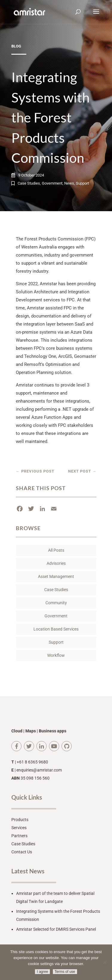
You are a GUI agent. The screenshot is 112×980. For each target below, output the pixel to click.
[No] (105, 962)
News (69, 183)
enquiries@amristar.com (39, 770)
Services (19, 828)
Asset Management (56, 576)
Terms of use (65, 972)
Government (52, 183)
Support (82, 183)
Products (20, 820)
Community (56, 603)
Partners (19, 836)
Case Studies (29, 183)
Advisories (56, 563)
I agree (42, 972)
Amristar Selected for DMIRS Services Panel (56, 929)
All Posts (56, 550)
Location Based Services (56, 629)
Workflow (56, 655)
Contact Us (22, 852)
